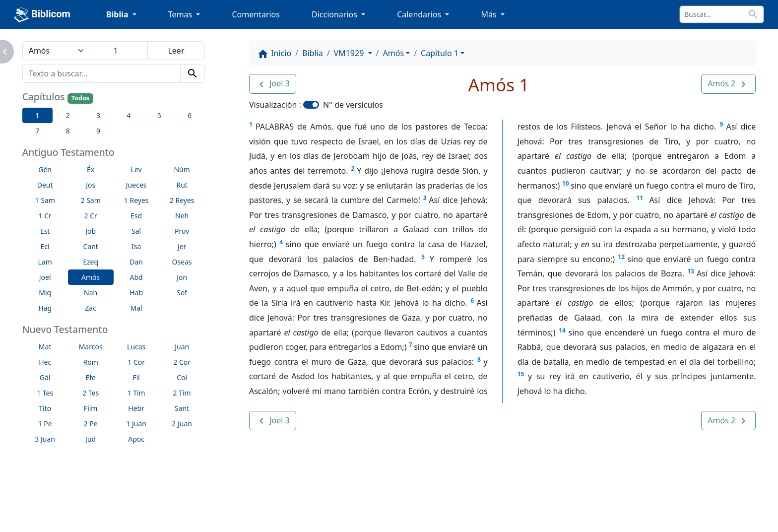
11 (640, 198)
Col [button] (182, 377)
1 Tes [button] (45, 393)
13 (691, 271)
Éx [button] (91, 169)
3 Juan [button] (45, 439)
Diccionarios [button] (335, 14)
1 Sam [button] (45, 200)
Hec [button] (45, 362)
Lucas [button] (136, 347)
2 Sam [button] (91, 200)
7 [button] (37, 131)
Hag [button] (45, 308)
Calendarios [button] (420, 14)
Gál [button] (45, 377)
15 (521, 374)
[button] (273, 84)
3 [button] (98, 115)
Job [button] (91, 231)
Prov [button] (182, 231)
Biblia (313, 53)
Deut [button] (45, 185)
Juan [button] (182, 347)
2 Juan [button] (182, 424)
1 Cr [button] (45, 216)
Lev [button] (136, 169)
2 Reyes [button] (182, 200)
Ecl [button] (45, 246)
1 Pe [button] (45, 424)
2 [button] (68, 115)
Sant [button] (182, 408)
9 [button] (98, 131)
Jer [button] (182, 246)
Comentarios (256, 14)
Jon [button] (182, 277)
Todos (80, 98)
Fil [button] (136, 377)
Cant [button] (90, 246)
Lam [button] (45, 262)
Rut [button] (182, 185)
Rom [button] (91, 362)
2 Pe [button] (91, 424)
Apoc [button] (136, 439)
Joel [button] (45, 277)
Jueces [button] (136, 185)
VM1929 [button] (350, 53)
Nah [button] (91, 293)
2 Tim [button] (182, 393)
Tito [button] (45, 408)
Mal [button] (136, 308)
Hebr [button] (136, 408)
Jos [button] (91, 185)
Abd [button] (136, 277)
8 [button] (68, 131)
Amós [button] (91, 277)
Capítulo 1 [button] (440, 53)
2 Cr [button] (91, 216)
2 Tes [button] (91, 393)
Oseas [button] (182, 262)
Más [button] (489, 14)
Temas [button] (181, 14)
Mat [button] (45, 347)
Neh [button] (182, 216)
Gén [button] (45, 169)
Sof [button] (182, 293)
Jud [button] (91, 439)
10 (566, 183)
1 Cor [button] (136, 362)
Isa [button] (136, 246)
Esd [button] (136, 216)
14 (562, 330)
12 (621, 257)
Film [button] (91, 408)
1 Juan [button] (136, 424)
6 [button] (190, 115)
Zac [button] (91, 308)
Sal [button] (136, 231)
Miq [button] (45, 293)
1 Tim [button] (136, 393)
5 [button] (159, 115)
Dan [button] (136, 262)
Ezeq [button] (91, 262)
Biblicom (42, 15)
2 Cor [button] (182, 362)
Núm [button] (182, 169)
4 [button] (129, 115)
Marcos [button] (91, 347)
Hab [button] (136, 293)
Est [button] (45, 231)
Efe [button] (91, 377)
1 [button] (37, 115)
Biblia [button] (118, 14)
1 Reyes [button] (136, 200)
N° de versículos (353, 105)
